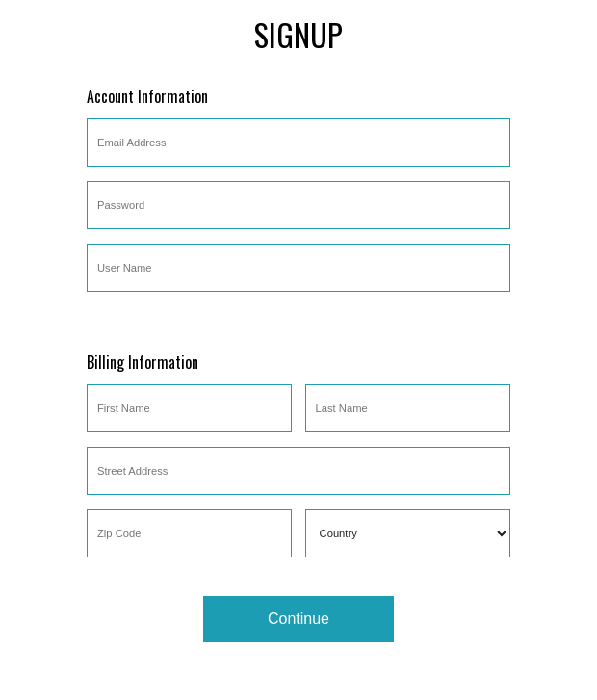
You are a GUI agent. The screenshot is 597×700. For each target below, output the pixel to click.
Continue (298, 619)
